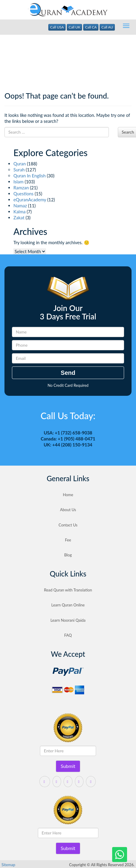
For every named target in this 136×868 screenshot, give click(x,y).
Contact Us (68, 525)
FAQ (68, 635)
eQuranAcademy (30, 200)
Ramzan (21, 188)
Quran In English (30, 176)
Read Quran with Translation (68, 590)
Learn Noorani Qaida (68, 620)
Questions (23, 194)
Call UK (75, 27)
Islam (18, 182)
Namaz (20, 206)
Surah (19, 170)
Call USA (57, 27)
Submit (68, 766)
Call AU (107, 27)
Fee (68, 540)
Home (68, 495)
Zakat (19, 218)
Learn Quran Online (68, 605)
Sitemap (8, 865)
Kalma (20, 212)
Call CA (91, 27)
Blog (68, 555)
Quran (20, 164)
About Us (68, 510)
